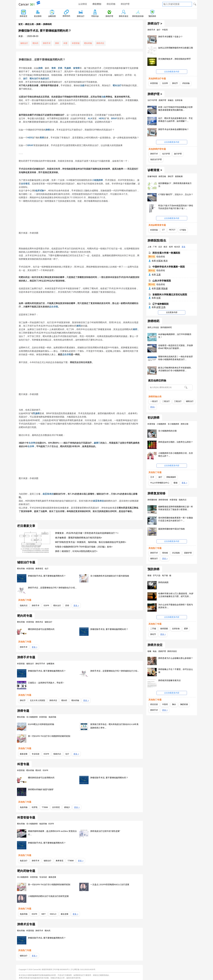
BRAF (114, 118)
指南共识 (24, 605)
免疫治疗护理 (156, 159)
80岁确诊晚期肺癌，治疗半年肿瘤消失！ (175, 336)
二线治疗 (166, 401)
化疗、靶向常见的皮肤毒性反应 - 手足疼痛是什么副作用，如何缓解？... (176, 120)
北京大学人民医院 (37, 700)
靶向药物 (88, 43)
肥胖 (186, 629)
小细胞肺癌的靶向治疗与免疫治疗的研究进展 (48, 896)
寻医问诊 (95, 16)
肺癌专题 (23, 711)
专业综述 (36, 754)
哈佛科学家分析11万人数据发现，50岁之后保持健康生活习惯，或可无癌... (176, 595)
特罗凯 (35, 807)
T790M (45, 807)
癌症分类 (29, 24)
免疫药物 (24, 807)
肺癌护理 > (155, 94)
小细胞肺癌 (97, 180)
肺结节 (23, 700)
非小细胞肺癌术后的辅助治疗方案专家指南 (110, 576)
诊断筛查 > (155, 170)
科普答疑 (76, 43)
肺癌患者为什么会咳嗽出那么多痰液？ (176, 658)
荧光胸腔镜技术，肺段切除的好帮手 (175, 59)
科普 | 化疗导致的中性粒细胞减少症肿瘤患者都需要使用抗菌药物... (175, 108)
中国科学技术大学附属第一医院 (169, 267)
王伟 (163, 307)
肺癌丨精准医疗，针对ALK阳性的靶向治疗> (76, 551)
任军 (159, 298)
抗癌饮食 (176, 629)
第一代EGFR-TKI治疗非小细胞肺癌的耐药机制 (49, 736)
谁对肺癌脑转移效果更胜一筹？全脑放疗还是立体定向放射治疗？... (176, 519)
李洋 (165, 261)
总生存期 (54, 307)
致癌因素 (164, 629)
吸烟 (176, 483)
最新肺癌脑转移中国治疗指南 (172, 529)
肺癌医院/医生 (157, 241)
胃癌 (54, 68)
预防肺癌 (152, 16)
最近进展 (65, 914)
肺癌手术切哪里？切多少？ (170, 37)
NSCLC (53, 914)
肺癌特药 (66, 16)
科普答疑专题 (26, 818)
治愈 (82, 85)
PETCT (172, 230)
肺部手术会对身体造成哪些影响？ (174, 129)
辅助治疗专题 (26, 562)
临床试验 (40, 191)
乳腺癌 (68, 68)
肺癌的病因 (163, 582)
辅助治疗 (24, 43)
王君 (159, 275)
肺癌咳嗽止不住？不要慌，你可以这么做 (176, 671)
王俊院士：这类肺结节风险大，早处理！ (46, 683)
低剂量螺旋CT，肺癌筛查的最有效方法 (175, 185)
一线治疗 (154, 401)
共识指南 (176, 553)
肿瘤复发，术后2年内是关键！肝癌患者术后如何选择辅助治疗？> (87, 533)
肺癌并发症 (124, 16)
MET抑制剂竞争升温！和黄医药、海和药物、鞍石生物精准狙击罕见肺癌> (91, 542)
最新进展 (24, 754)
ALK (90, 118)
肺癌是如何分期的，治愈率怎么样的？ (176, 442)
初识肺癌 (38, 16)
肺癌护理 (109, 16)
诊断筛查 (52, 16)
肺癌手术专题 (26, 657)
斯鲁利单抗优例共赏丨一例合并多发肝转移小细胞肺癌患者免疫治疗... (176, 358)
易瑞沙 (67, 807)
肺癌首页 (24, 16)
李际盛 (164, 288)
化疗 (67, 754)
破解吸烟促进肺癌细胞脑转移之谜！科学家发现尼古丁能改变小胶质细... (176, 508)
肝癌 (60, 68)
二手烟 (153, 629)
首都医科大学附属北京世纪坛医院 (170, 295)
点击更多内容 (172, 312)
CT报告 (183, 230)
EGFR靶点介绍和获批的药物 (41, 724)
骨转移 (165, 553)
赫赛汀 (97, 443)
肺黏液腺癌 (171, 477)
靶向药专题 (25, 616)
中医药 (165, 704)
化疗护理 (166, 154)
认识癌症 (83, 4)
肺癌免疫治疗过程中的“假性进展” (105, 831)
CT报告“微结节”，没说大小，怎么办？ (176, 194)
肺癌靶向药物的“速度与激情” (41, 789)
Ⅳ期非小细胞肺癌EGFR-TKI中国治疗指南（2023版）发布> (84, 547)
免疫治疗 (45, 79)
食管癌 (76, 68)
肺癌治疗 (81, 16)
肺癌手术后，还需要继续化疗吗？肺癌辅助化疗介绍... (52, 588)
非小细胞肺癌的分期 (167, 431)
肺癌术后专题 (26, 924)
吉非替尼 (25, 184)
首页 (21, 24)
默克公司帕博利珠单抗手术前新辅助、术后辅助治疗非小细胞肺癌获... (176, 369)
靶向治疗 (34, 79)
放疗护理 (178, 154)
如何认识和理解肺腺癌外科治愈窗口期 (176, 48)
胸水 (174, 704)
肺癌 (38, 24)
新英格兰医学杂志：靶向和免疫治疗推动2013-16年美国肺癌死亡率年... (115, 726)
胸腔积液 (184, 704)
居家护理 (188, 553)
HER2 (102, 118)
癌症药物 (111, 4)
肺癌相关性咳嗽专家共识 (169, 680)
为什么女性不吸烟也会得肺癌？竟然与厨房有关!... (176, 606)
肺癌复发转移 (138, 16)
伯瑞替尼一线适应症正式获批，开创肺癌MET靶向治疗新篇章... (176, 347)
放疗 (25, 79)
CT (163, 230)
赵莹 (159, 307)
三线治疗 (178, 401)
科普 (65, 43)
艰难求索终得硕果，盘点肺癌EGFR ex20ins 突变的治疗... (52, 833)
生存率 (32, 443)
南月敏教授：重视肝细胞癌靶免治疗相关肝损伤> (79, 538)
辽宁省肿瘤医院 (160, 304)
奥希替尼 (59, 861)
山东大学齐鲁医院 (162, 281)
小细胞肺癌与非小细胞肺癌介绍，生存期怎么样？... (176, 454)
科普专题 (23, 764)
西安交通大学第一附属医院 (166, 253)
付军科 (160, 261)
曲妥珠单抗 (48, 494)
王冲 (152, 477)
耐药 (79, 326)
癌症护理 (125, 4)
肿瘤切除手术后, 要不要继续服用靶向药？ (47, 576)
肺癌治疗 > (155, 24)
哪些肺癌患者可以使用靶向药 (41, 629)
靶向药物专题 (26, 871)
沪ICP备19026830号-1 (62, 969)
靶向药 (35, 43)
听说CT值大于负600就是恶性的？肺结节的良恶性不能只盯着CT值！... (176, 207)
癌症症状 (154, 704)
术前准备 (186, 83)
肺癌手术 (47, 43)
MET (43, 914)
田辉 (159, 288)
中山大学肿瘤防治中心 (160, 483)
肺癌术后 (100, 43)
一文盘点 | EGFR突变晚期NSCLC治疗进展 (110, 884)
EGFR (46, 605)
